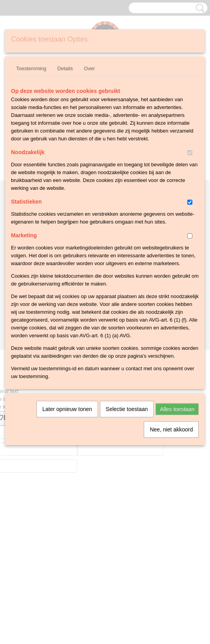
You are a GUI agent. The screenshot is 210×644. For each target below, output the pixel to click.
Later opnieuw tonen (67, 409)
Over (89, 68)
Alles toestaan (177, 409)
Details (65, 68)
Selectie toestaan (127, 409)
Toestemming (31, 68)
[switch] (190, 153)
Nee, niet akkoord (171, 429)
